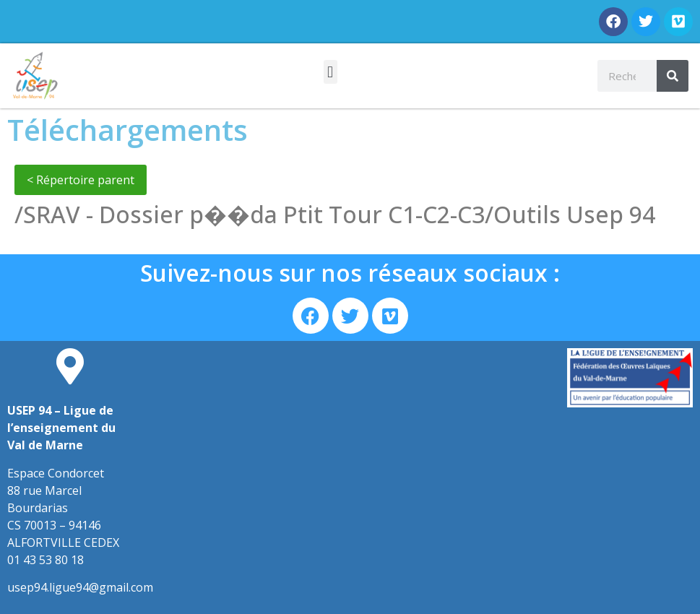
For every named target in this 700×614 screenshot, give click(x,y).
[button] (330, 72)
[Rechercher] (673, 76)
